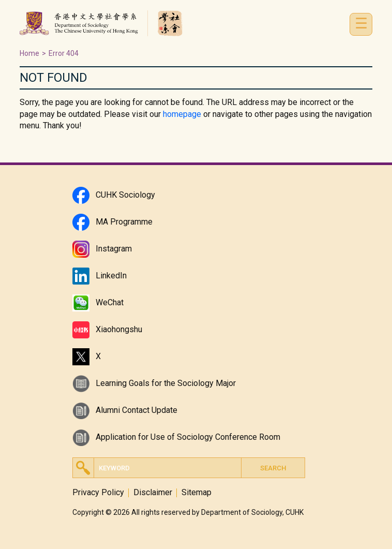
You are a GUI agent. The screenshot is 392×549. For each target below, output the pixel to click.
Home (29, 53)
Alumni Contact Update (137, 410)
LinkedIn (111, 276)
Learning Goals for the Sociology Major (166, 383)
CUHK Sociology (125, 195)
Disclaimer (153, 493)
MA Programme (124, 222)
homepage (182, 114)
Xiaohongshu (119, 329)
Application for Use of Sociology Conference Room (188, 437)
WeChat (110, 302)
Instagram (114, 249)
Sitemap (197, 493)
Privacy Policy (98, 493)
